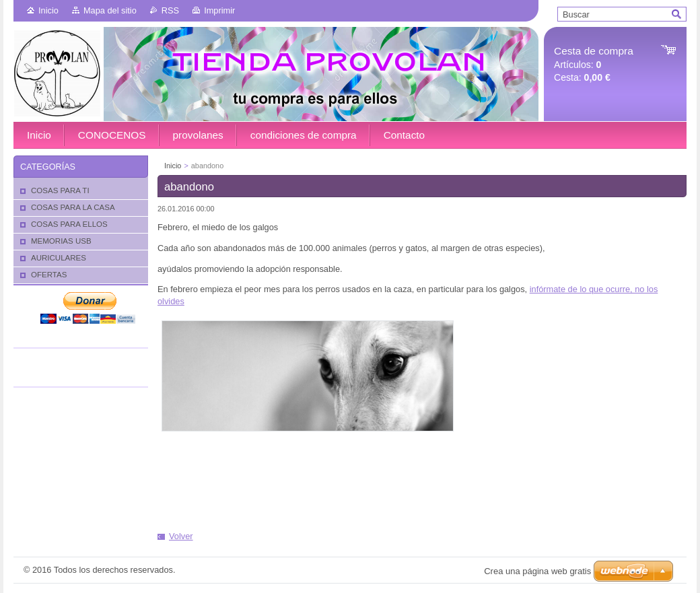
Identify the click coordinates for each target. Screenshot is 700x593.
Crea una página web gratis (537, 571)
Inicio (48, 10)
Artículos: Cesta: (594, 64)
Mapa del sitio (110, 10)
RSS (170, 10)
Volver (181, 536)
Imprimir (219, 10)
